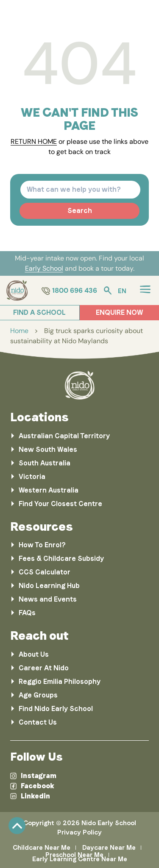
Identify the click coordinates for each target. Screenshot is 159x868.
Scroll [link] (17, 826)
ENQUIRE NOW (119, 312)
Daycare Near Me (109, 848)
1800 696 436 (69, 291)
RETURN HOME (34, 141)
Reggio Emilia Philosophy (60, 682)
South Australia (45, 463)
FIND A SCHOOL (39, 312)
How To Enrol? (42, 545)
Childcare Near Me (42, 848)
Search (80, 211)
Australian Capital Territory (64, 436)
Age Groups (38, 695)
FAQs (27, 613)
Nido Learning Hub (49, 586)
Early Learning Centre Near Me (80, 859)
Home (19, 331)
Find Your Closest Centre (60, 504)
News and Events (48, 599)
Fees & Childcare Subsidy (61, 559)
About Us (34, 654)
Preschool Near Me (74, 855)
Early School (44, 268)
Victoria (32, 477)
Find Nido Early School (56, 709)
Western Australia (49, 490)
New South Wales (48, 449)
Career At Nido (44, 668)
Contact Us (38, 722)
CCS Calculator (45, 572)
